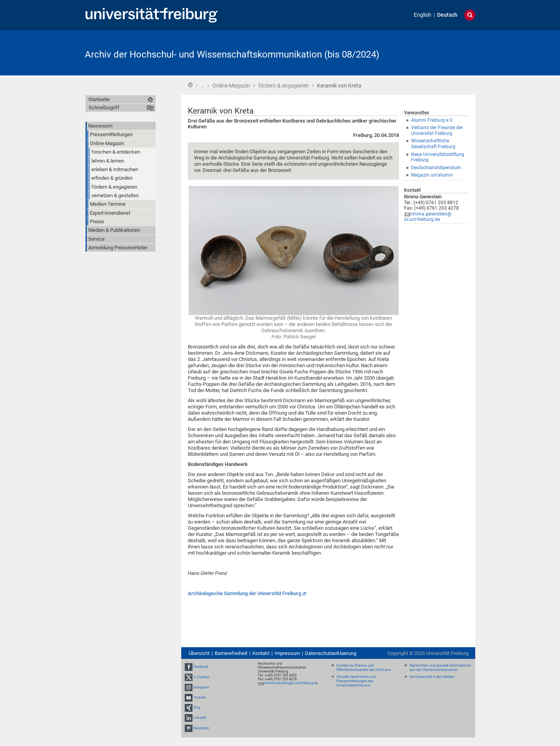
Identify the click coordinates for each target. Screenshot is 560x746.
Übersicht (199, 653)
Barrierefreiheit (231, 653)
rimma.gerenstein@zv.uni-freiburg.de (428, 217)
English (423, 15)
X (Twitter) (201, 677)
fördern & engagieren (283, 86)
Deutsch (447, 15)
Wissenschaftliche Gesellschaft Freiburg (433, 144)
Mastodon (201, 728)
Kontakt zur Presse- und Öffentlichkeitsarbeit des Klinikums (364, 668)
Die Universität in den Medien (432, 677)
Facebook (201, 667)
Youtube (200, 697)
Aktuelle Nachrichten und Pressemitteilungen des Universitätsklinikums (356, 681)
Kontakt (261, 653)
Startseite (190, 85)
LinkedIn (200, 718)
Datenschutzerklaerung (331, 653)
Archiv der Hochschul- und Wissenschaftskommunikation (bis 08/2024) (232, 54)
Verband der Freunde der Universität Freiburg (437, 130)
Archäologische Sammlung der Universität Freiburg (244, 593)
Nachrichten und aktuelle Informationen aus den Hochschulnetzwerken (440, 668)
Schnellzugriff (104, 108)
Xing (197, 707)
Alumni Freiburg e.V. (432, 120)
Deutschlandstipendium (436, 168)
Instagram (201, 687)
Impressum (287, 653)
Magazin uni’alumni (432, 175)
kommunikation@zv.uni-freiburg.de (291, 683)
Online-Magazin (231, 86)
